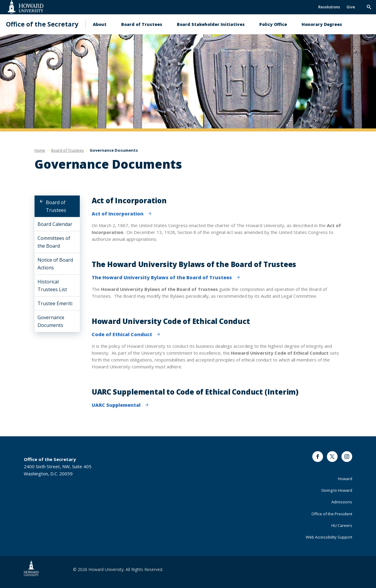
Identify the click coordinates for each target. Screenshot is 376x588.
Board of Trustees (142, 24)
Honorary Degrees (322, 24)
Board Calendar (55, 224)
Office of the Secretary (42, 24)
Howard (345, 479)
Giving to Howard (337, 490)
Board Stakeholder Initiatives (211, 24)
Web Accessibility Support (329, 537)
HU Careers (342, 525)
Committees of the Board (54, 242)
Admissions (342, 502)
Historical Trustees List (52, 286)
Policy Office (273, 24)
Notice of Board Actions (55, 264)
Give (351, 7)
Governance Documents (51, 321)
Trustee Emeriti (55, 303)
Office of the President (332, 514)
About (100, 24)
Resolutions (329, 7)
